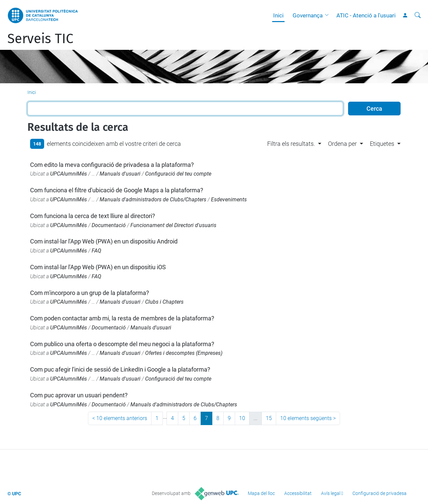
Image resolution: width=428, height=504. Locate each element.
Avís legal (331, 493)
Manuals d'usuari (120, 174)
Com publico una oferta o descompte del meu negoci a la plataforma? (122, 344)
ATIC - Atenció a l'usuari (366, 15)
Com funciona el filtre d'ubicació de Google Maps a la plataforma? (117, 190)
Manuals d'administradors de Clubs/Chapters (153, 199)
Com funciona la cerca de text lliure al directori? (93, 216)
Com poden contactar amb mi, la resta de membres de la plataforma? (122, 318)
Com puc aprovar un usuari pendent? (79, 395)
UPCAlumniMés (69, 174)
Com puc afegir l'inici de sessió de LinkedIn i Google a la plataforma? (120, 369)
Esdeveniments (229, 199)
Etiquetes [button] (382, 144)
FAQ (96, 251)
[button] (328, 15)
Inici (278, 15)
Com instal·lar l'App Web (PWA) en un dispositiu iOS (98, 267)
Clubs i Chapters (164, 302)
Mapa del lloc (261, 493)
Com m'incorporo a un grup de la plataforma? (90, 293)
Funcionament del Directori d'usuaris (173, 225)
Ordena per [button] (342, 144)
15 (269, 418)
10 (242, 418)
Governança (308, 15)
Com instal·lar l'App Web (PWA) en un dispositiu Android (104, 241)
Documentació (109, 225)
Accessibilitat (298, 493)
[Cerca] (418, 15)
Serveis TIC (40, 39)
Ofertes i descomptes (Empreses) (184, 353)
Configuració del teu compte (178, 174)
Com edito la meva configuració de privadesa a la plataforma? (112, 165)
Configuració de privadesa (380, 493)
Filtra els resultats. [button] (291, 144)
